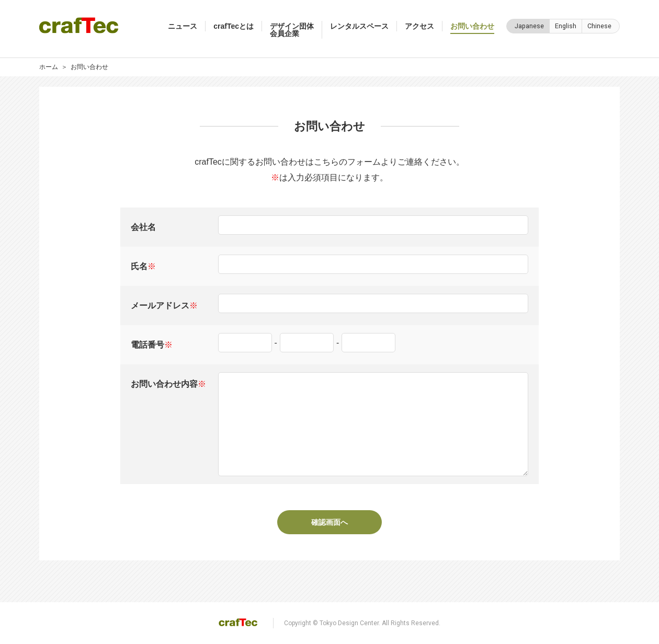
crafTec (79, 25)
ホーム (49, 67)
